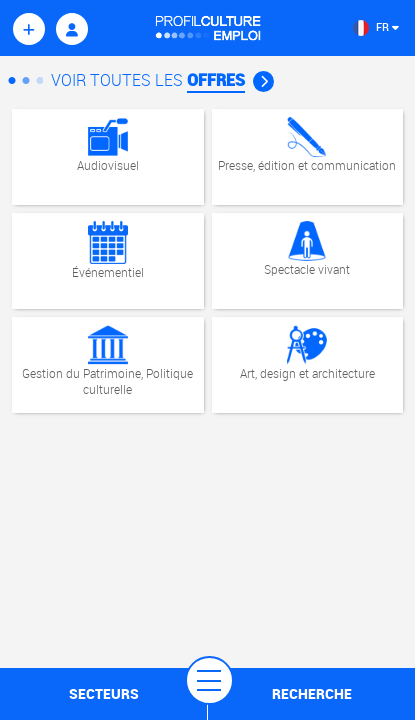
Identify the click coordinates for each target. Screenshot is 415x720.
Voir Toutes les (162, 80)
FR (376, 26)
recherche (312, 693)
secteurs (104, 693)
